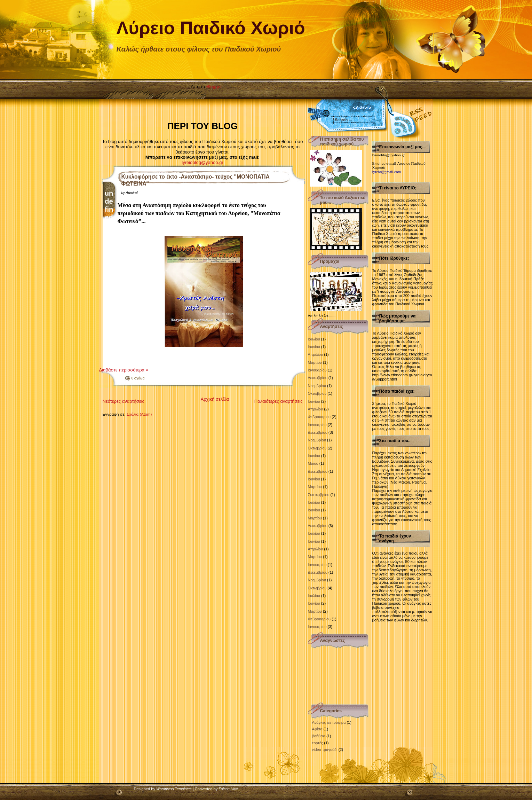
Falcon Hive (228, 789)
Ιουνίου (314, 347)
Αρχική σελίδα (215, 399)
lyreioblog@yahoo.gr (202, 162)
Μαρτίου (315, 362)
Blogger (214, 87)
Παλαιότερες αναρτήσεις (279, 401)
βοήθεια (319, 736)
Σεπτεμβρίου (319, 495)
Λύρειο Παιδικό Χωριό (211, 28)
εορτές (318, 743)
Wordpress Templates (174, 789)
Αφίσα (317, 729)
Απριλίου (316, 354)
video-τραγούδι (325, 750)
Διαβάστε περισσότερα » (124, 370)
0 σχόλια (138, 378)
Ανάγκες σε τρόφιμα (329, 722)
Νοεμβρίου (317, 386)
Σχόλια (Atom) (139, 414)
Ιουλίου (314, 339)
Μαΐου (313, 463)
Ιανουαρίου (317, 370)
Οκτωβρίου (317, 393)
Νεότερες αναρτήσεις (124, 401)
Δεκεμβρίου (318, 378)
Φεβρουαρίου (319, 417)
